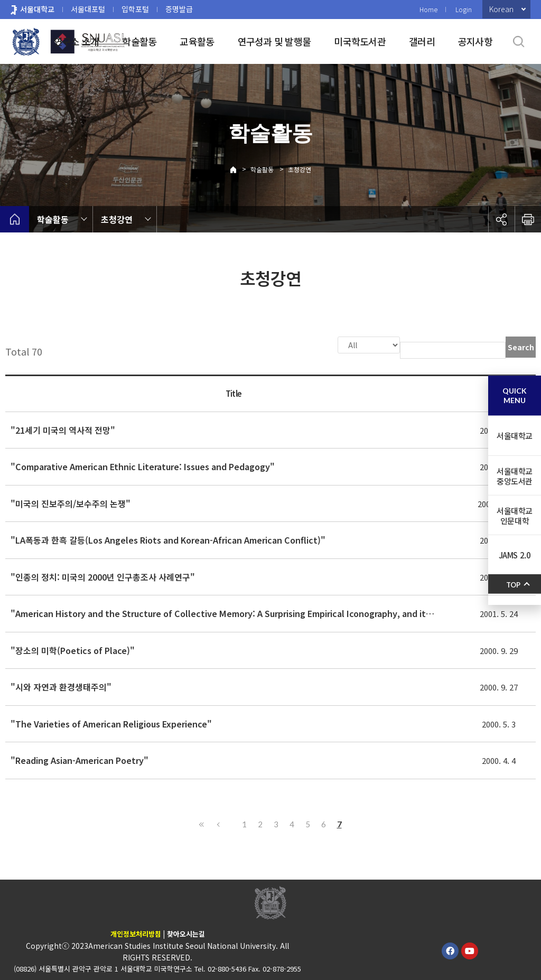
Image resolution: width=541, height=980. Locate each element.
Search (521, 347)
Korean (501, 9)
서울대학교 (37, 9)
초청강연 (300, 169)
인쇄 (528, 219)
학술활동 (139, 41)
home (15, 219)
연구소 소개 (77, 41)
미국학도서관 (360, 41)
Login (464, 9)
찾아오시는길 (186, 933)
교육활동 (197, 41)
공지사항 (475, 41)
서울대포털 (88, 9)
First (202, 823)
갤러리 (422, 41)
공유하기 (501, 219)
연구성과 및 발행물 (274, 41)
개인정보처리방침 (136, 933)
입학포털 (135, 9)
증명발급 (179, 9)
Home (428, 9)
